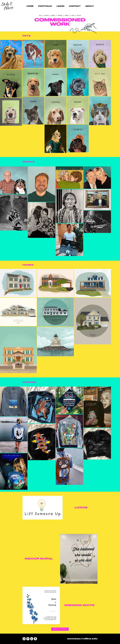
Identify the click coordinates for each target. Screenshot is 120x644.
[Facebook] (35, 639)
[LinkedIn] (32, 639)
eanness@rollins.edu (82, 639)
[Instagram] (24, 639)
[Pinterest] (28, 639)
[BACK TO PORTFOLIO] (60, 629)
